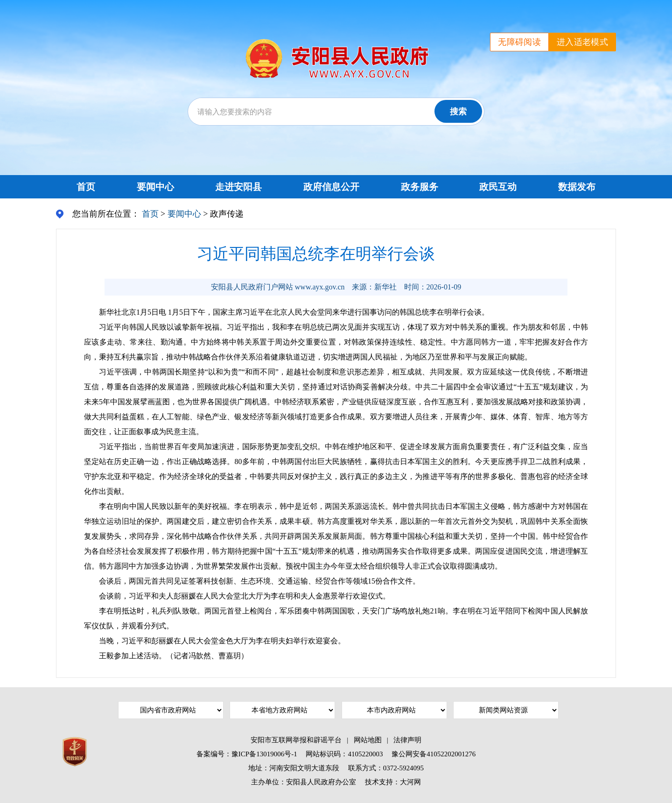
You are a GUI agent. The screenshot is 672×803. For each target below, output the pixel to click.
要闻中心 (155, 187)
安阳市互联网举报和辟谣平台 (296, 740)
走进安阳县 (238, 187)
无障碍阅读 (519, 42)
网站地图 (368, 740)
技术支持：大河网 (393, 782)
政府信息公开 (331, 187)
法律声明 (407, 740)
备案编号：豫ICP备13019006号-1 (247, 754)
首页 (86, 187)
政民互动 (498, 187)
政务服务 (420, 187)
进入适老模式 (582, 42)
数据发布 (577, 187)
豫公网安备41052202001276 (434, 754)
